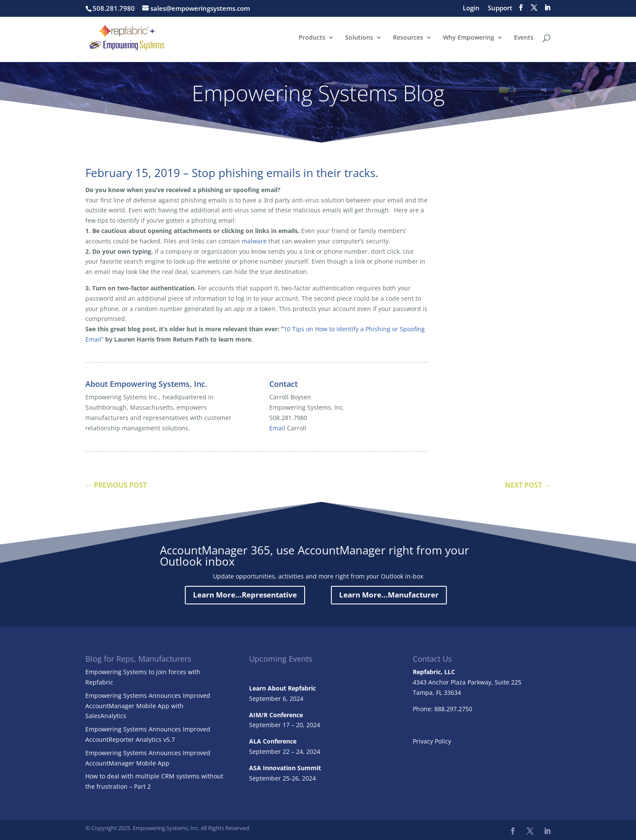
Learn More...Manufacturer (389, 595)
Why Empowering (469, 38)
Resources (408, 38)
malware (254, 241)
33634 (452, 692)
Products (312, 38)
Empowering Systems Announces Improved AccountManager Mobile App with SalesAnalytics (148, 706)
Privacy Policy (432, 741)
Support (500, 8)
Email (277, 428)
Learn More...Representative (245, 595)
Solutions (359, 38)
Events (524, 38)
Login (471, 8)
